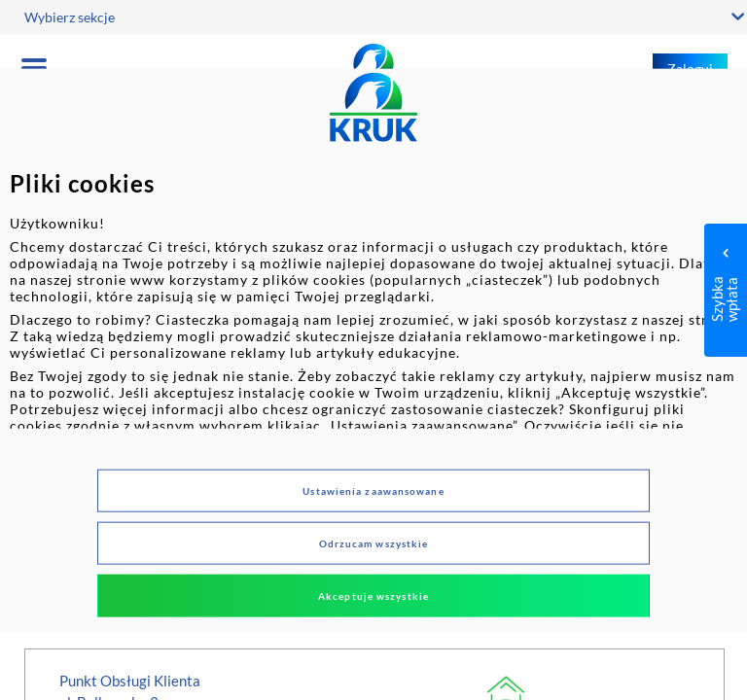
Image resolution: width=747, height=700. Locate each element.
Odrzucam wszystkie (374, 542)
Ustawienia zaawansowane (373, 490)
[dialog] (373, 350)
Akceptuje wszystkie (373, 595)
